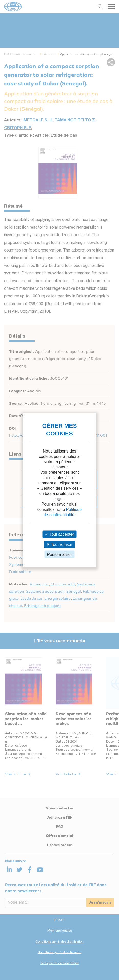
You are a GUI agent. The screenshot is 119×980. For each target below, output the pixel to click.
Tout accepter (59, 534)
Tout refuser (59, 544)
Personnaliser (59, 554)
